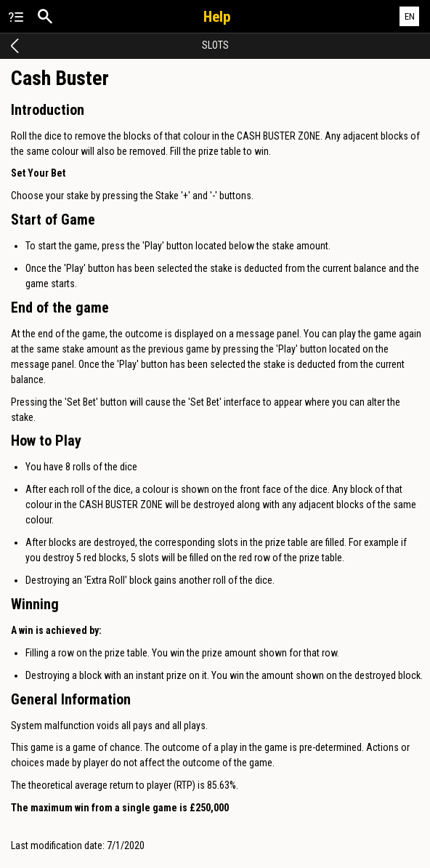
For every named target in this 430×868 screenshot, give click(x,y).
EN (410, 16)
